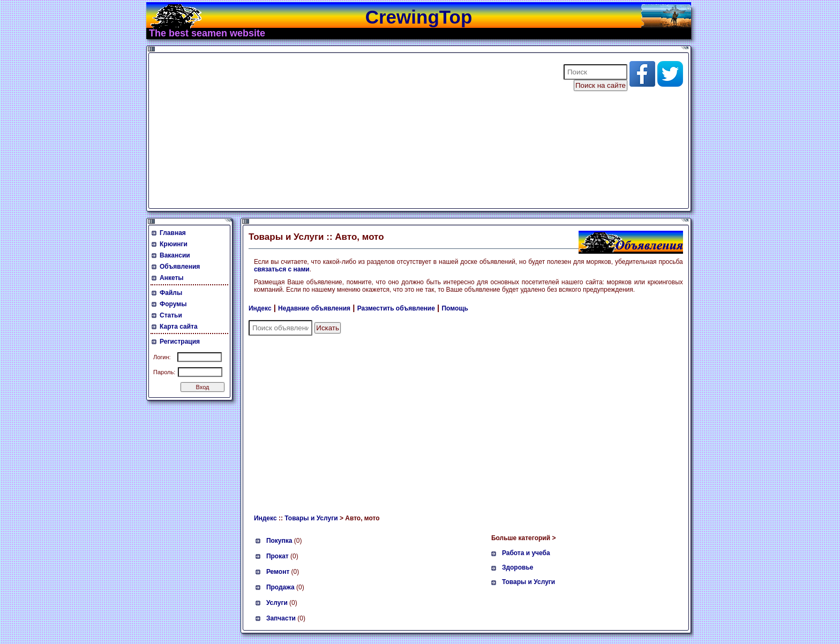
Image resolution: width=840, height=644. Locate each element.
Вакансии (175, 255)
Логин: (162, 357)
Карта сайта (179, 327)
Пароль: (164, 372)
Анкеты (172, 278)
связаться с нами (282, 269)
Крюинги (174, 244)
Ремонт (278, 572)
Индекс (260, 308)
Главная (173, 233)
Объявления (180, 267)
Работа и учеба (526, 553)
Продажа (280, 587)
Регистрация (180, 342)
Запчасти (281, 618)
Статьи (171, 315)
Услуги (277, 603)
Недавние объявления (314, 308)
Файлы (171, 293)
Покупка (279, 541)
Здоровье (518, 567)
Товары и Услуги (311, 518)
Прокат (277, 556)
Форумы (173, 304)
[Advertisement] (349, 131)
